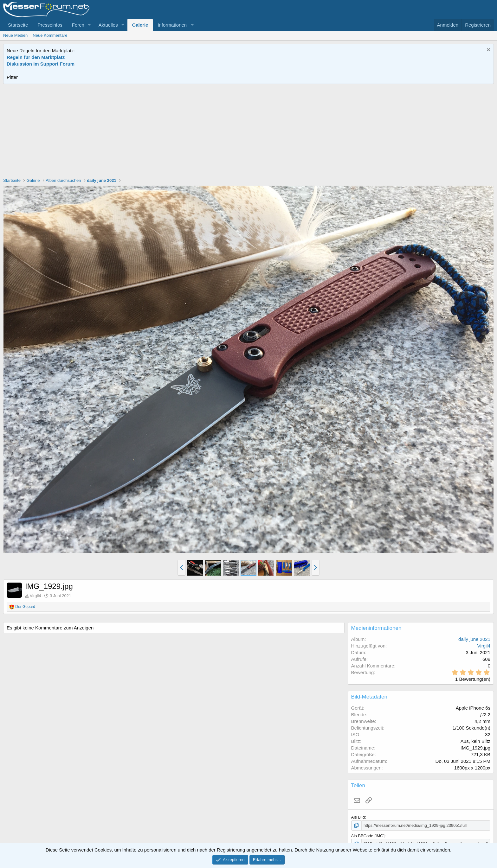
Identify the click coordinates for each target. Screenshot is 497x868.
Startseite (18, 25)
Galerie (140, 25)
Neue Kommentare (50, 35)
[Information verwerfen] (488, 51)
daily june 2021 (474, 639)
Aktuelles (108, 25)
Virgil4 (35, 596)
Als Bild (358, 817)
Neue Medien (15, 35)
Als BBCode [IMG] (368, 836)
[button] (89, 25)
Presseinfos (50, 25)
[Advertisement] (248, 131)
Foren (78, 25)
